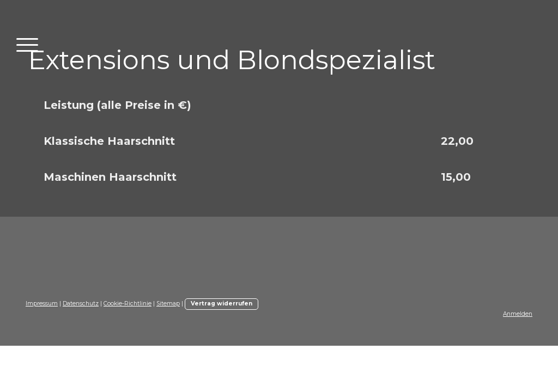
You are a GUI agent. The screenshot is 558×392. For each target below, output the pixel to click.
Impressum (42, 304)
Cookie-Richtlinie (128, 304)
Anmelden (518, 314)
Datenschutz (81, 304)
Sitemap (168, 304)
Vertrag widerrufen (222, 304)
